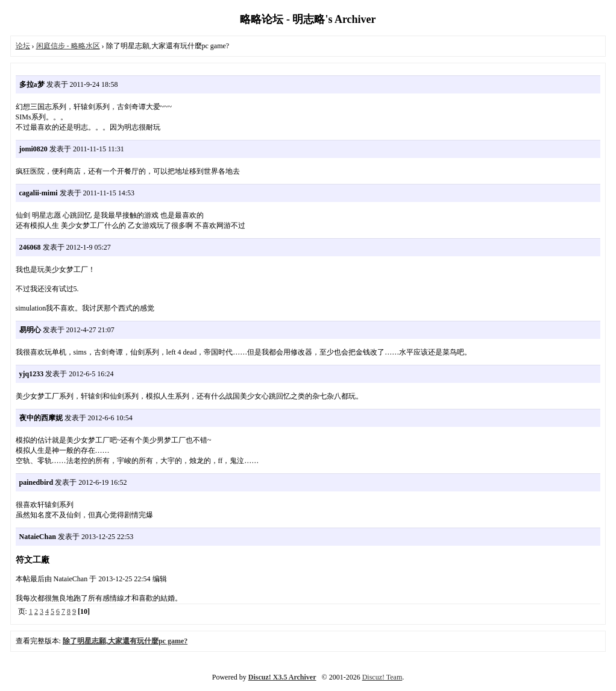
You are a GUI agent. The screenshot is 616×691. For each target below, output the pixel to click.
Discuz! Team (382, 677)
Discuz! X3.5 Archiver (282, 677)
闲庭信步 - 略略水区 (68, 46)
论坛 (23, 46)
